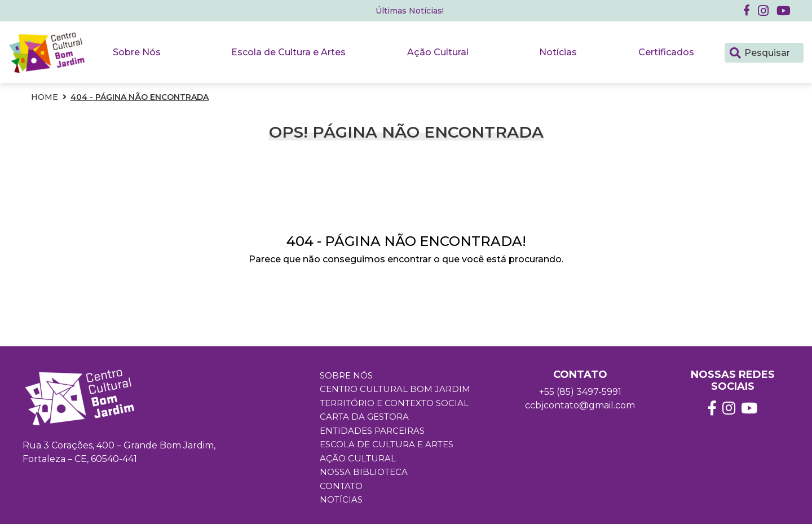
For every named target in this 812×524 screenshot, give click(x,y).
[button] (763, 11)
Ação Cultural (438, 52)
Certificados (666, 52)
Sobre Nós (137, 52)
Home (45, 97)
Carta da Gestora (364, 417)
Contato (341, 486)
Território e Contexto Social (394, 403)
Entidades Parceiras (372, 431)
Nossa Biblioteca (364, 472)
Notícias (558, 52)
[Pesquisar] (735, 52)
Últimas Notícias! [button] (410, 11)
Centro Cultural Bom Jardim (395, 389)
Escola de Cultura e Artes (288, 52)
